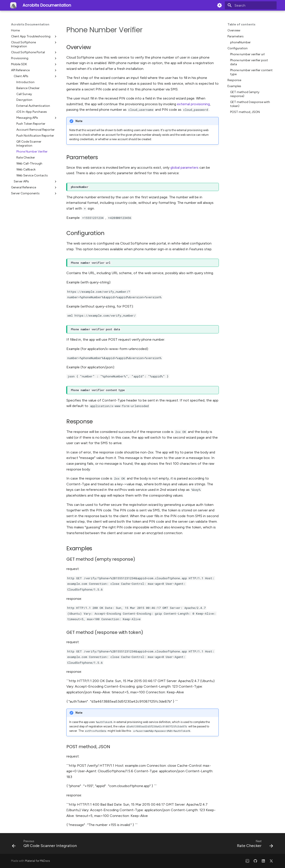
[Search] (251, 5)
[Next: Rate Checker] (254, 845)
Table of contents (241, 24)
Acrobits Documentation (30, 24)
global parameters (184, 167)
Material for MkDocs (37, 861)
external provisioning (193, 104)
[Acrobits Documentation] (13, 5)
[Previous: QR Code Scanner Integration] (46, 845)
